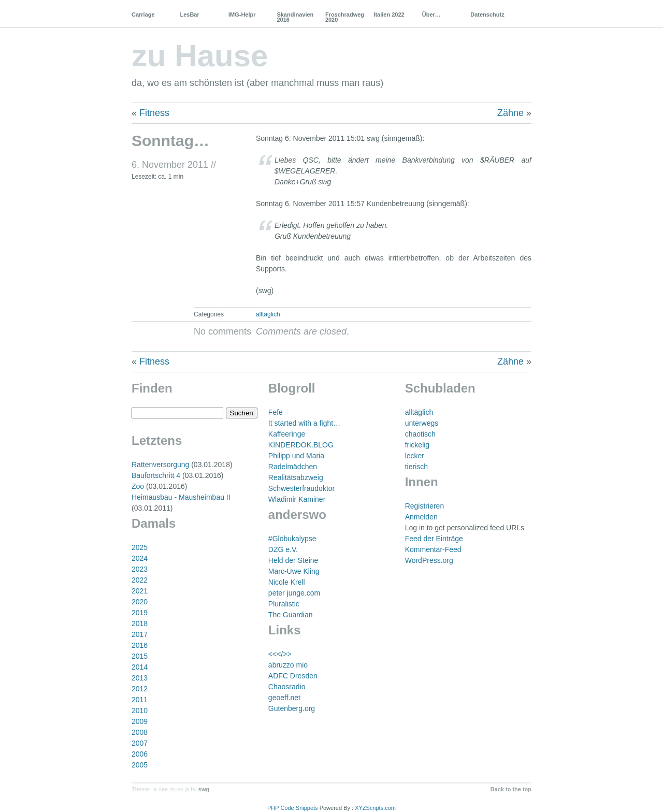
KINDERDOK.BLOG (301, 445)
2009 (140, 721)
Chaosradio (287, 687)
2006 (140, 754)
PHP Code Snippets (293, 808)
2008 (140, 732)
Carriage (143, 15)
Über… (431, 15)
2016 (140, 645)
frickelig (417, 445)
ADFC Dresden (293, 676)
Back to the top (511, 789)
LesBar (189, 15)
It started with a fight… (304, 423)
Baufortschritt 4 (156, 475)
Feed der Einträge (434, 539)
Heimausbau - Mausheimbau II (181, 497)
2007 (140, 743)
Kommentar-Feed (433, 549)
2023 (140, 569)
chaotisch (420, 434)
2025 (140, 547)
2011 (140, 700)
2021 (140, 591)
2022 (140, 580)
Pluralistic (284, 604)
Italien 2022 (389, 15)
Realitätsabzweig (296, 477)
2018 (140, 624)
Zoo (138, 486)
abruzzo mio (288, 665)
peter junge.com (294, 593)
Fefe (276, 412)
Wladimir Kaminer (297, 499)
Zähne (510, 113)
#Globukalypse (292, 539)
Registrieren (424, 506)
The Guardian (291, 615)
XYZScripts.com (375, 808)
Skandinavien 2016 (295, 17)
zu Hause (200, 56)
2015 (140, 656)
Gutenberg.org (292, 708)
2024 (140, 558)
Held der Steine (293, 560)
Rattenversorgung (160, 465)
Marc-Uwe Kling (294, 571)
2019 (140, 613)
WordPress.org (429, 560)
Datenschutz (487, 15)
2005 (140, 765)
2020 (140, 602)
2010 (140, 711)
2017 (140, 634)
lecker (415, 456)
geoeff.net (284, 698)
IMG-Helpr (242, 15)
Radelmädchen (293, 467)
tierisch (416, 467)
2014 (140, 667)
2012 (140, 689)
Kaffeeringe (287, 434)
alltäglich (268, 314)
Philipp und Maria (296, 456)
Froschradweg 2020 (345, 17)
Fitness (154, 113)
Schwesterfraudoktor (301, 488)
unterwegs (422, 423)
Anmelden (421, 517)
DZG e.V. (283, 549)
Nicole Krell (287, 582)
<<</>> (280, 654)
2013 (140, 678)
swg (204, 789)
